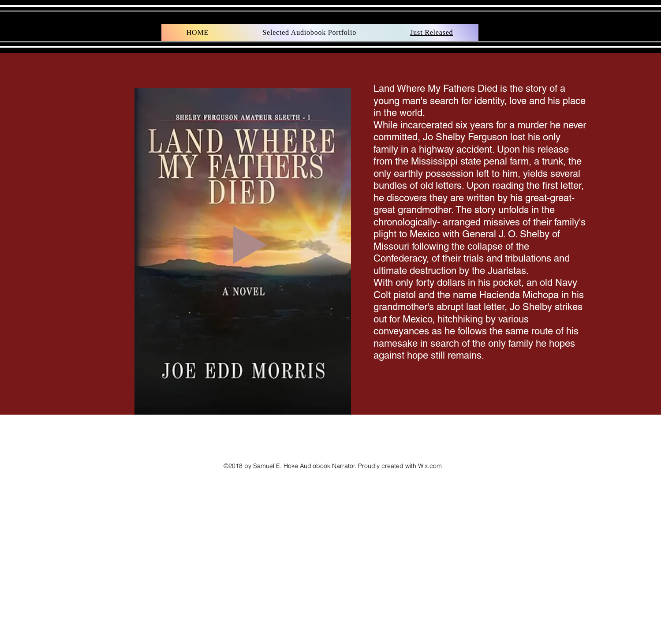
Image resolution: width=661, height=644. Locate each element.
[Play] (250, 245)
